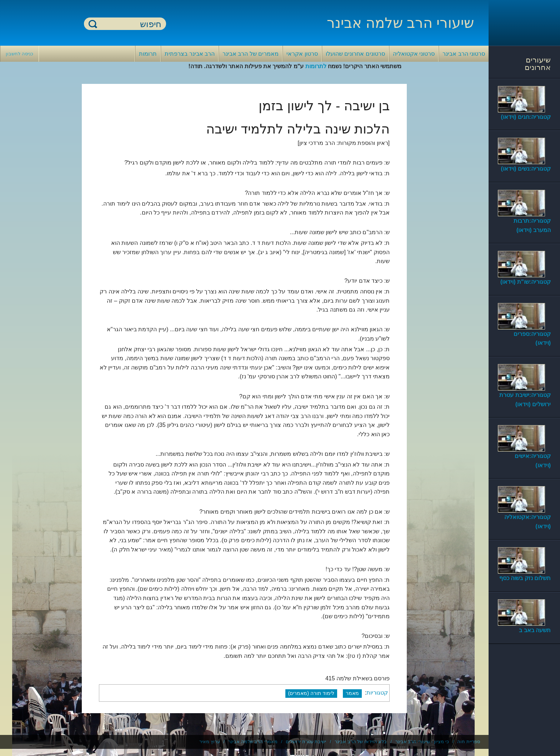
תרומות (148, 54)
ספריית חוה (469, 742)
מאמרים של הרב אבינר (251, 54)
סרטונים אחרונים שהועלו (355, 54)
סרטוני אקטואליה (414, 54)
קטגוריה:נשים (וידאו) (526, 169)
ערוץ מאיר (210, 742)
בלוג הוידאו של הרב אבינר (361, 742)
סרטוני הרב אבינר (464, 54)
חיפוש (93, 24)
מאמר (352, 693)
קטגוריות (377, 693)
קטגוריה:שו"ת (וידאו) (526, 282)
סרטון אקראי (302, 54)
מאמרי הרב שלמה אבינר (253, 742)
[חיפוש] (129, 24)
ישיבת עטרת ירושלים (306, 742)
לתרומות (316, 66)
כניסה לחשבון (19, 54)
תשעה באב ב (535, 630)
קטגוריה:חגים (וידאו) (526, 117)
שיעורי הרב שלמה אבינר (400, 23)
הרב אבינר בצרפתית (190, 54)
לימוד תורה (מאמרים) (311, 693)
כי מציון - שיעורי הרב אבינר (422, 742)
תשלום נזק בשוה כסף (525, 578)
